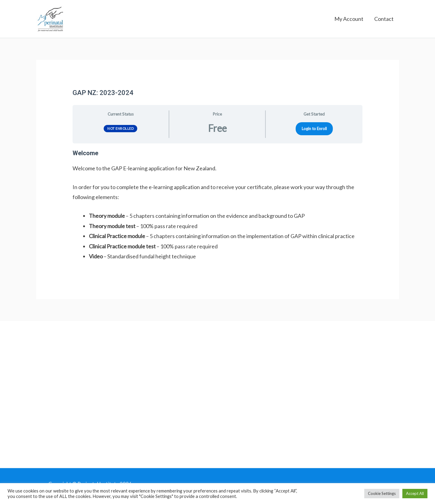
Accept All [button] (415, 493)
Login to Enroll (314, 133)
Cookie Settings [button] (382, 493)
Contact (384, 21)
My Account (349, 21)
